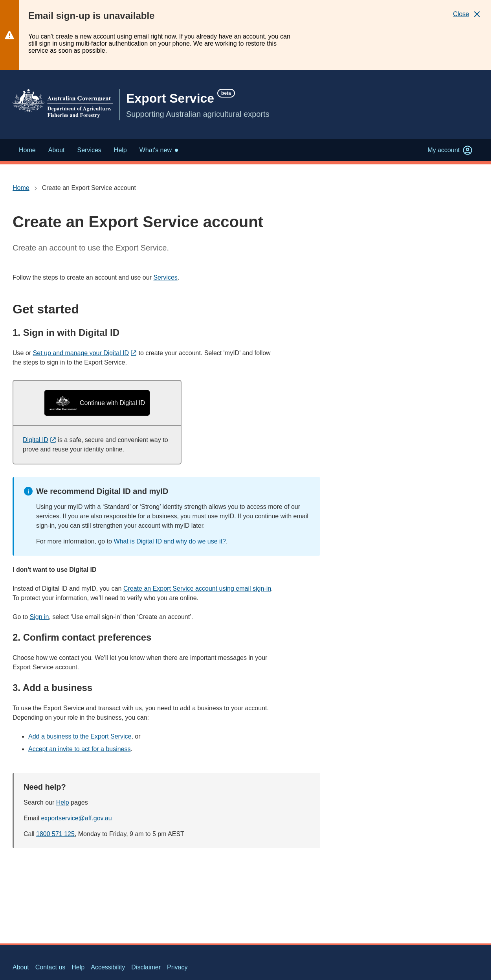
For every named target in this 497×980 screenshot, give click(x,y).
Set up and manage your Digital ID (85, 353)
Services (165, 277)
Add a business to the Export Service (80, 736)
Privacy (177, 967)
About (21, 967)
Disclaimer (146, 967)
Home (21, 188)
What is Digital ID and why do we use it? (170, 541)
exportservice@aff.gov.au (76, 818)
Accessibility (108, 967)
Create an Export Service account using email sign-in (197, 589)
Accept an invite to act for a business (80, 749)
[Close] (467, 14)
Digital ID (39, 440)
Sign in (39, 617)
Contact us (50, 967)
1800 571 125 (55, 834)
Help (63, 802)
